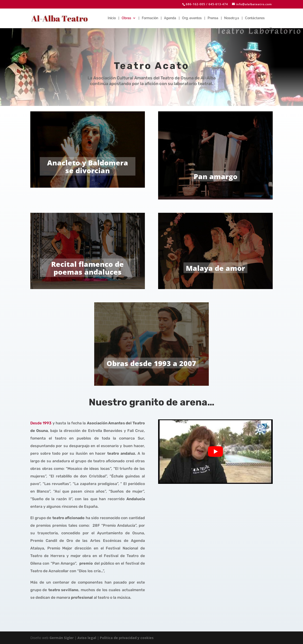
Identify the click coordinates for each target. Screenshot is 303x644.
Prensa (213, 18)
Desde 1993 (41, 423)
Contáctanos (255, 18)
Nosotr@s (232, 18)
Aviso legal (87, 638)
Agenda (170, 18)
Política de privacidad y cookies (127, 638)
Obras (126, 18)
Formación (150, 18)
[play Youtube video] (215, 452)
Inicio (112, 18)
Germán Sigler (62, 638)
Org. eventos (192, 18)
